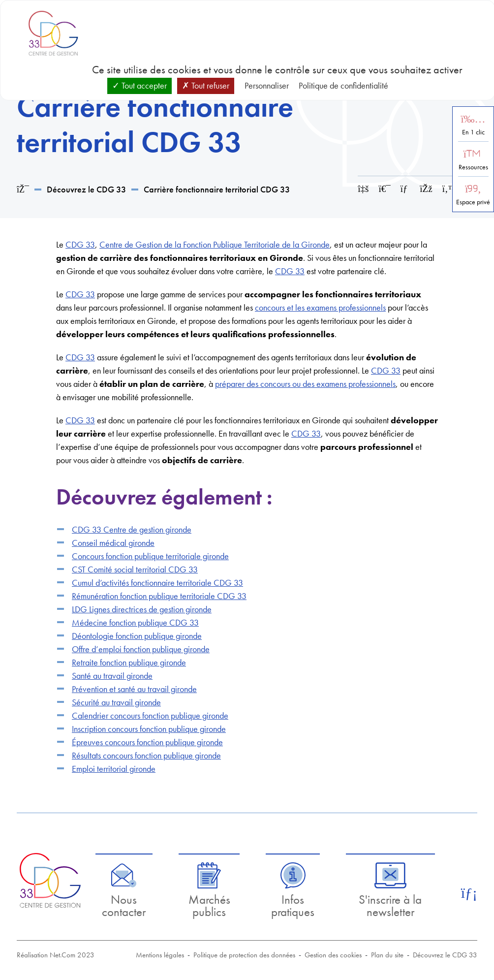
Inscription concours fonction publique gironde (149, 729)
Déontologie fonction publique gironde (137, 636)
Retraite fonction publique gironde (129, 662)
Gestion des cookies (333, 955)
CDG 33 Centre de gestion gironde (132, 529)
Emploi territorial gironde (114, 769)
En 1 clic (473, 132)
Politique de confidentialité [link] (343, 85)
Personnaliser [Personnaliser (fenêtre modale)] (267, 85)
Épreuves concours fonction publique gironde (147, 742)
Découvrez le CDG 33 (86, 189)
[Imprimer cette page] (385, 189)
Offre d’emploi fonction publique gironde (141, 649)
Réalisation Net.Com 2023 (56, 955)
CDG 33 (80, 244)
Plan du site (387, 955)
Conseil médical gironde (113, 543)
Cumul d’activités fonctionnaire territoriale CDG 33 (157, 583)
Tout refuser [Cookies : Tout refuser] (206, 85)
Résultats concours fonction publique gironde (146, 755)
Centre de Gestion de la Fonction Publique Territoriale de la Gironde (215, 244)
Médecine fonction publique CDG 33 (135, 622)
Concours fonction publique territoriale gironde (150, 556)
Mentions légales (160, 955)
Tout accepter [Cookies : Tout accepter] (139, 85)
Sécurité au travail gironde (116, 702)
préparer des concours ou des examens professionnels (305, 384)
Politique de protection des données (244, 955)
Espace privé (473, 202)
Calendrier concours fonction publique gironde (150, 715)
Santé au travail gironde (112, 676)
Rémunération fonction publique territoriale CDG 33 (159, 596)
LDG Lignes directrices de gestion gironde (142, 609)
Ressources (473, 167)
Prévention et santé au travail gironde (134, 689)
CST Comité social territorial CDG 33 (135, 569)
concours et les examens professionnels (320, 307)
